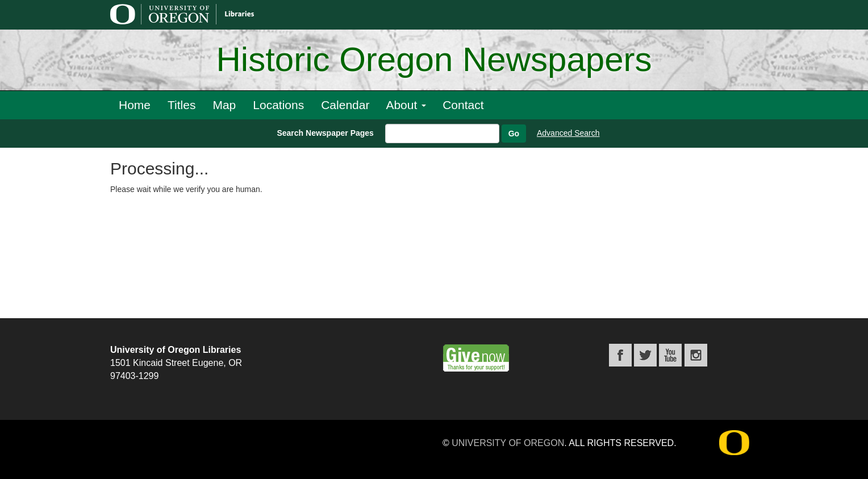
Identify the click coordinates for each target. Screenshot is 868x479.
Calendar (345, 105)
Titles (181, 105)
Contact (463, 105)
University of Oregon (508, 443)
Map (224, 105)
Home (135, 105)
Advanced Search (568, 133)
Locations (278, 105)
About (406, 105)
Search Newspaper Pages (325, 133)
